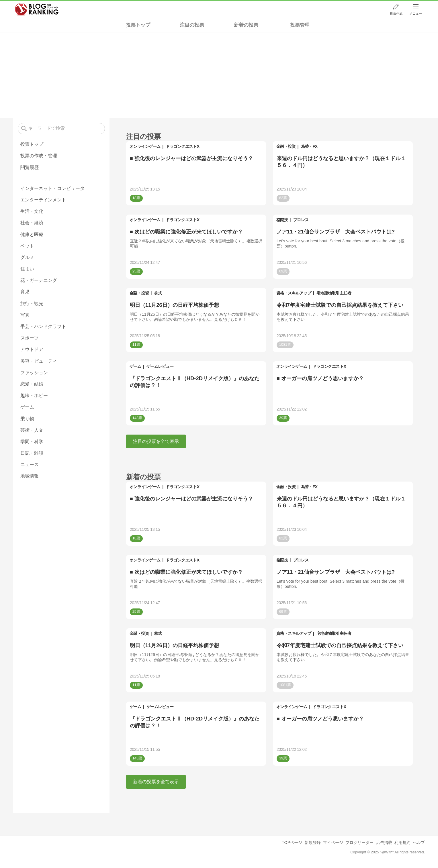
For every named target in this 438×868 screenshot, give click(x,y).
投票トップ (138, 25)
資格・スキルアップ (294, 293)
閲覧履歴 (30, 167)
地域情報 (30, 476)
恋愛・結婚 (32, 384)
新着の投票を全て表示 (156, 782)
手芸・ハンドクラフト (43, 326)
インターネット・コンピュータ (52, 188)
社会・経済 (32, 223)
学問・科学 (32, 442)
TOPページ (292, 843)
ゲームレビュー (160, 366)
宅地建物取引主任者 (334, 293)
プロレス (301, 220)
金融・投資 (286, 146)
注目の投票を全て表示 (156, 441)
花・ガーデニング (39, 280)
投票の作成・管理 (39, 156)
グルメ (27, 257)
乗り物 (27, 419)
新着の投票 (246, 25)
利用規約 (402, 843)
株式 (158, 293)
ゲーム (135, 366)
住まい (27, 269)
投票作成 (396, 13)
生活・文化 (32, 211)
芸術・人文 (32, 430)
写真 (25, 315)
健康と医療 (32, 234)
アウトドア (32, 349)
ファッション (34, 373)
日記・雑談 (32, 453)
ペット (27, 246)
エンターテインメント (43, 200)
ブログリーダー (359, 843)
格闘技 (282, 220)
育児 (25, 292)
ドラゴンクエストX (182, 146)
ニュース (30, 465)
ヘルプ (419, 843)
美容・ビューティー (41, 361)
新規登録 (313, 843)
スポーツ (30, 338)
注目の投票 (192, 25)
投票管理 (300, 25)
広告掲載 (384, 843)
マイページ (333, 843)
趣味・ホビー (34, 395)
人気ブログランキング (37, 9)
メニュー (416, 13)
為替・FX (309, 146)
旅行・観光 (32, 304)
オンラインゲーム (145, 146)
